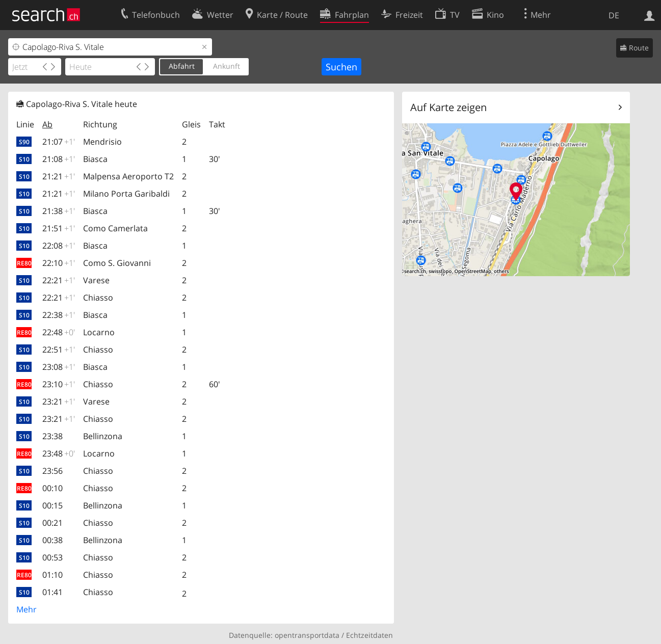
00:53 (52, 557)
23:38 (52, 436)
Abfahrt (182, 66)
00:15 (52, 505)
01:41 (52, 592)
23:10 (59, 384)
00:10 (52, 488)
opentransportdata (307, 635)
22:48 (59, 332)
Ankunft (227, 66)
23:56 (52, 471)
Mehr (27, 609)
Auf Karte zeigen (448, 107)
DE (614, 15)
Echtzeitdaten (369, 635)
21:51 (59, 228)
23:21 (59, 401)
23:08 (59, 367)
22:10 (59, 263)
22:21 (59, 280)
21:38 (59, 211)
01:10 (52, 575)
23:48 (59, 453)
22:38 (59, 315)
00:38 (52, 540)
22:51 (59, 350)
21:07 (59, 142)
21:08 (59, 159)
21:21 (59, 176)
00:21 (52, 523)
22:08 (59, 246)
